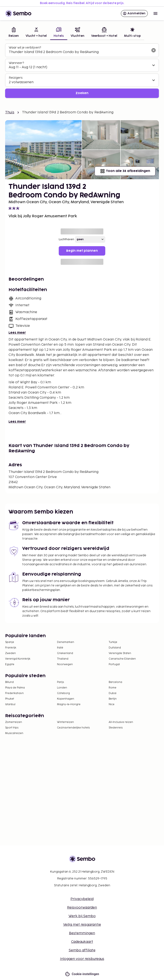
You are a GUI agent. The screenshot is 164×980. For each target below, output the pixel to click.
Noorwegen (65, 664)
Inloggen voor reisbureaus (82, 959)
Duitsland (115, 648)
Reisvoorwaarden (82, 908)
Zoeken (82, 93)
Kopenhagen (66, 699)
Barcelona (115, 682)
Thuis (10, 112)
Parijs (60, 682)
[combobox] (79, 52)
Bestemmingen (82, 933)
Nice (112, 704)
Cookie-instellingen (82, 974)
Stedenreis (116, 728)
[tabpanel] (82, 71)
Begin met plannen (82, 251)
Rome (113, 688)
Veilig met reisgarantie (82, 925)
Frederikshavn (14, 693)
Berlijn (113, 699)
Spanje (10, 642)
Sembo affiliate (82, 950)
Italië (60, 648)
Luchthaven (66, 239)
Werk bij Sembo (82, 916)
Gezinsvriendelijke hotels (73, 728)
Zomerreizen (14, 722)
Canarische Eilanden (122, 659)
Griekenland (65, 653)
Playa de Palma (15, 688)
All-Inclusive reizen (121, 722)
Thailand (63, 659)
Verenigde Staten (120, 653)
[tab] (14, 33)
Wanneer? (16, 63)
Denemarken (66, 642)
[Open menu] (155, 13)
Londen (62, 688)
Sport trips (12, 728)
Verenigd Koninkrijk (18, 659)
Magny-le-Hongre (69, 704)
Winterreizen (65, 722)
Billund (9, 682)
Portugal (114, 664)
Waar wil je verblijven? (25, 48)
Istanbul (10, 704)
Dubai (113, 693)
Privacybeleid (82, 899)
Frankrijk (11, 648)
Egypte (10, 664)
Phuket (10, 699)
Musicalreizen (14, 733)
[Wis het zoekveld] (154, 50)
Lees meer (17, 333)
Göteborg (63, 693)
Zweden (10, 653)
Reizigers (16, 78)
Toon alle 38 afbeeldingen (125, 171)
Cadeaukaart (82, 942)
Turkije (113, 642)
